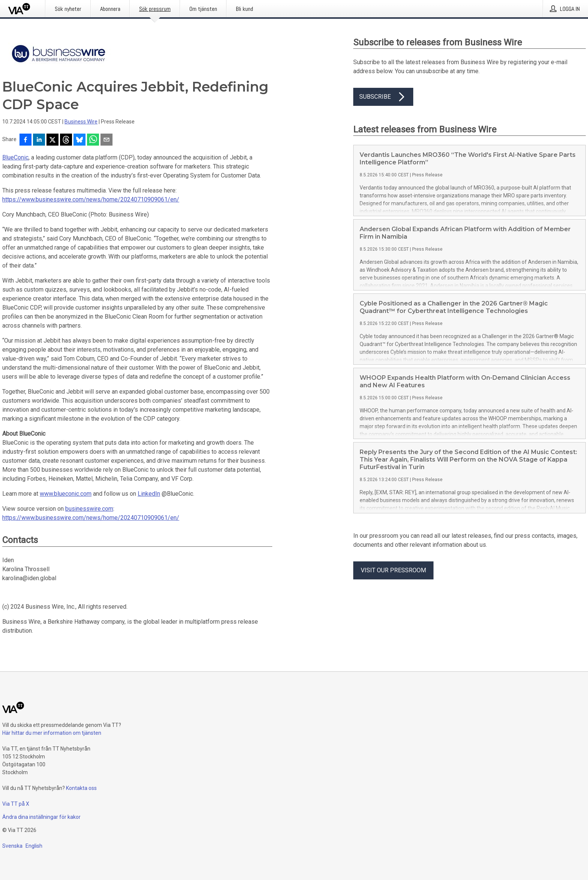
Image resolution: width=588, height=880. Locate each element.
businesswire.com (89, 509)
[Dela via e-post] (106, 140)
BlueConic (15, 157)
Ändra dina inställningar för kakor (41, 817)
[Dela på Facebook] (25, 140)
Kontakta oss (81, 788)
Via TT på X (16, 804)
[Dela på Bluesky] (79, 140)
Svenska (12, 846)
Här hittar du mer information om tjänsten (52, 733)
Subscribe (383, 97)
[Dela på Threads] (66, 140)
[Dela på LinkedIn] (39, 140)
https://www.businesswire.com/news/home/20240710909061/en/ (91, 199)
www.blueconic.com (66, 494)
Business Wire (81, 122)
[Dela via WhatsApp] (93, 140)
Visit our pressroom (393, 570)
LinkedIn (149, 494)
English (34, 846)
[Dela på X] (52, 140)
